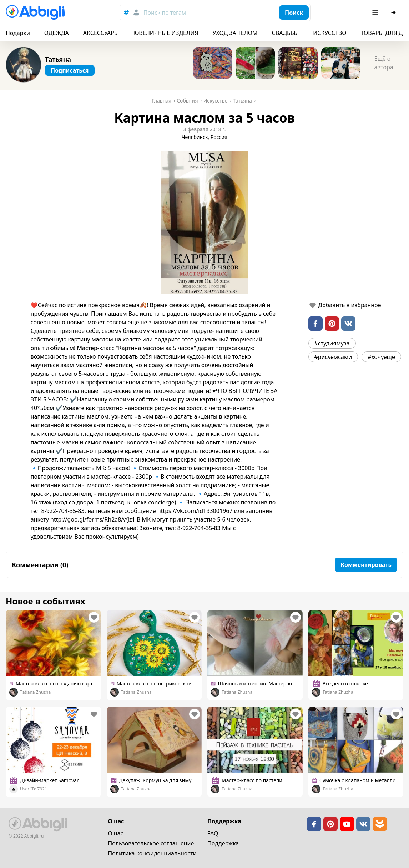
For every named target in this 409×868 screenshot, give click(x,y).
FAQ (213, 833)
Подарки (18, 33)
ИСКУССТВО (330, 33)
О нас (116, 833)
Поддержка (223, 843)
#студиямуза (332, 343)
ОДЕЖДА (57, 33)
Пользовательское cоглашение (151, 843)
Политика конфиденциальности (152, 853)
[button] (204, 222)
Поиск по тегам (165, 13)
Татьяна (58, 59)
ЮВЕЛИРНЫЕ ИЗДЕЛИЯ (166, 33)
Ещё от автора (383, 63)
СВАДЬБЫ (286, 33)
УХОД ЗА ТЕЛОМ (235, 33)
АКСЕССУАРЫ (101, 33)
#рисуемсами (333, 357)
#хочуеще (381, 357)
